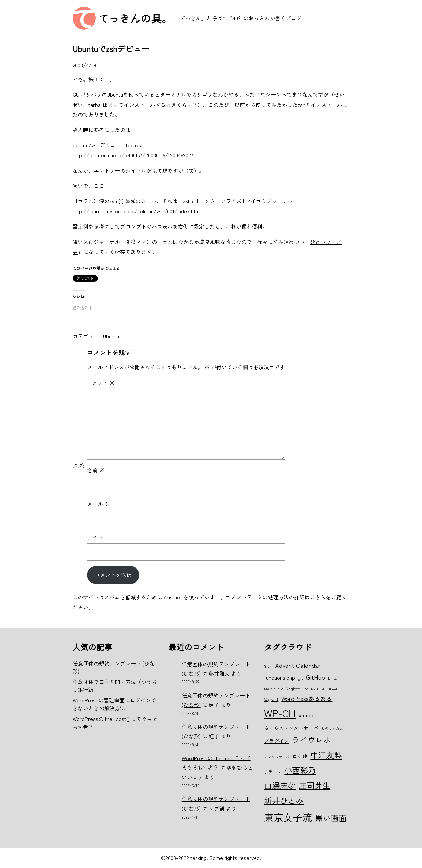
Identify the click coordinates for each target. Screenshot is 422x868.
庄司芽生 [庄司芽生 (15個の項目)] (315, 785)
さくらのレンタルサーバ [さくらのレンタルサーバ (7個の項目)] (291, 728)
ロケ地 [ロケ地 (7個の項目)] (300, 756)
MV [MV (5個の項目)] (280, 689)
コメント (101, 383)
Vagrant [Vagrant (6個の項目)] (271, 699)
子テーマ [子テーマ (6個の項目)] (273, 772)
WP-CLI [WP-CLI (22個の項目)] (280, 713)
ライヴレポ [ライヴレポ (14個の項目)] (312, 740)
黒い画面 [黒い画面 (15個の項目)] (331, 818)
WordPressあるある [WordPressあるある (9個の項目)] (307, 698)
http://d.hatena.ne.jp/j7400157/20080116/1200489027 (133, 155)
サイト (95, 537)
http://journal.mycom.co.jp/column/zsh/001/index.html (137, 211)
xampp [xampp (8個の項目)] (307, 715)
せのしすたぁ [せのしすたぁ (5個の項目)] (332, 728)
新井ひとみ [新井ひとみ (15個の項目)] (284, 800)
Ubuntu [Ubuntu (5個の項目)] (333, 689)
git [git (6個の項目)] (301, 678)
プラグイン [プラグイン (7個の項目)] (276, 741)
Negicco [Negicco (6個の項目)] (293, 688)
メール (98, 504)
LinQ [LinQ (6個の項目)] (332, 678)
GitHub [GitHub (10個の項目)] (316, 677)
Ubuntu (111, 336)
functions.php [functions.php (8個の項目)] (280, 677)
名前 (96, 470)
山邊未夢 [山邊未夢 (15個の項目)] (280, 785)
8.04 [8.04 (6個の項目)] (268, 666)
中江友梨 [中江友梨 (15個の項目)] (326, 755)
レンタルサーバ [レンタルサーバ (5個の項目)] (277, 757)
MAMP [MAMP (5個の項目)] (269, 689)
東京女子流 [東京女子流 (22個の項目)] (288, 817)
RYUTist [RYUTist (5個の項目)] (318, 689)
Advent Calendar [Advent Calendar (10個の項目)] (298, 665)
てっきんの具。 (135, 18)
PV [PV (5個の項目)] (306, 689)
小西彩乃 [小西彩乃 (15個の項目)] (300, 770)
